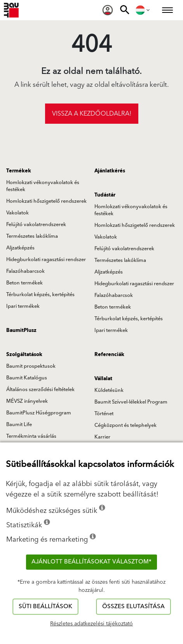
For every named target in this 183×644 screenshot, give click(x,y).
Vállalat (103, 379)
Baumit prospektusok (31, 366)
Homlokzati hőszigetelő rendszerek (46, 201)
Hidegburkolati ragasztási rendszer (46, 260)
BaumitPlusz (21, 330)
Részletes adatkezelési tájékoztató (91, 624)
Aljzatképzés (20, 248)
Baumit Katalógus (27, 378)
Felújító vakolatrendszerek (36, 225)
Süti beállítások (45, 606)
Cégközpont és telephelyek (125, 425)
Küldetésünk (109, 390)
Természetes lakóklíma (32, 236)
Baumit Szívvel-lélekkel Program (131, 402)
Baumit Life (19, 425)
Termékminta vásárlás (31, 436)
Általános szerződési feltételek (40, 390)
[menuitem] (108, 10)
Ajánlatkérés (110, 171)
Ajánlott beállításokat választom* (91, 562)
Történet (104, 414)
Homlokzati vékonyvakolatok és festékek (43, 186)
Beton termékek (24, 283)
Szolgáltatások (24, 354)
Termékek (19, 171)
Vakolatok (17, 213)
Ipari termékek (23, 306)
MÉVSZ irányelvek (27, 401)
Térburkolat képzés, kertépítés (40, 295)
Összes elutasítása (133, 606)
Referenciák (109, 354)
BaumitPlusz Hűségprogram (39, 413)
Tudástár (105, 195)
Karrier (102, 437)
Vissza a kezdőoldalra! (92, 114)
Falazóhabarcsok (25, 271)
